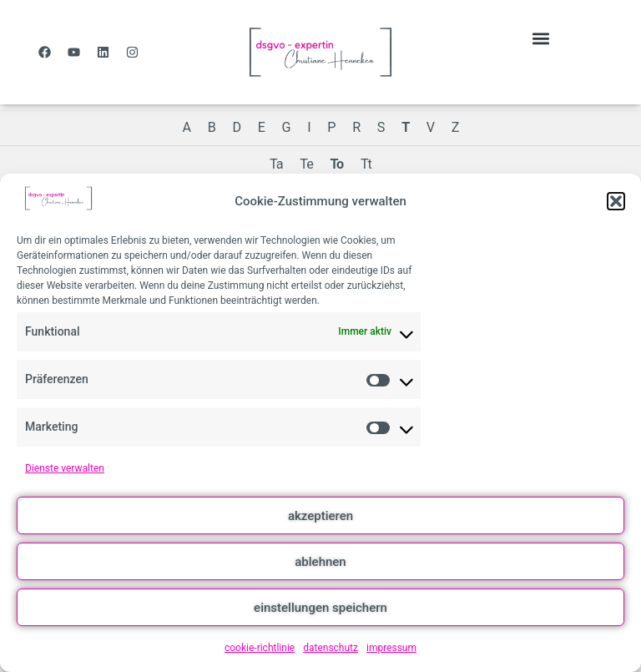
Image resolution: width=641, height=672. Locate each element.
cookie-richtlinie (260, 648)
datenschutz (331, 648)
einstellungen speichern (320, 608)
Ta (276, 164)
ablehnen (320, 562)
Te (306, 164)
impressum (391, 648)
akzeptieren (320, 516)
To (336, 164)
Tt (366, 164)
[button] (616, 201)
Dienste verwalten (65, 468)
